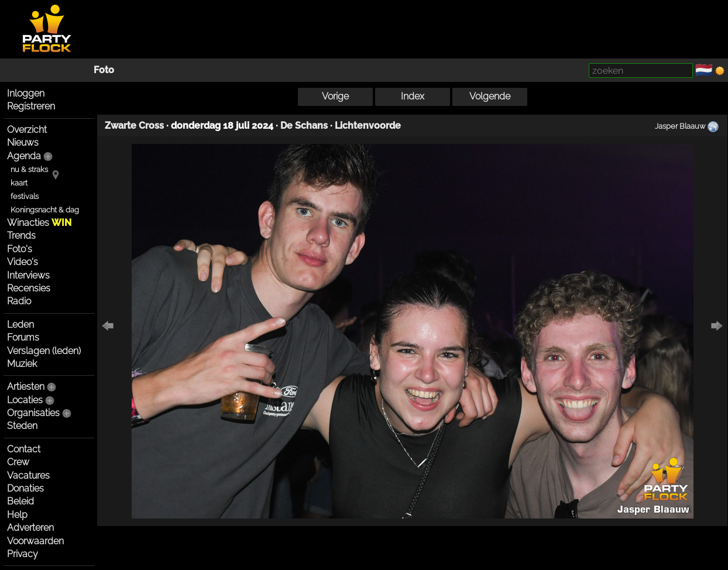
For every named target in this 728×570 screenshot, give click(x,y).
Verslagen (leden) (44, 351)
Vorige (335, 96)
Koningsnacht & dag (45, 210)
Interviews (28, 275)
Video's (23, 262)
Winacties (39, 223)
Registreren (31, 106)
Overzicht (27, 130)
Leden (20, 325)
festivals (25, 196)
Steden (22, 426)
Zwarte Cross (134, 126)
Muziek (22, 364)
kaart (19, 183)
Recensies (29, 288)
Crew (18, 462)
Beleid (20, 501)
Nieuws (23, 142)
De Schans (304, 126)
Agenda (24, 156)
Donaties (25, 488)
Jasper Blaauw (680, 126)
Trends (21, 236)
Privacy (23, 554)
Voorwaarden (35, 541)
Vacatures (28, 475)
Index (413, 96)
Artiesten (26, 387)
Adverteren (30, 528)
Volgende (490, 96)
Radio (19, 301)
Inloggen (26, 93)
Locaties (25, 400)
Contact (24, 449)
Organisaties (33, 413)
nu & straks (29, 169)
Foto (104, 70)
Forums (23, 337)
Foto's (20, 249)
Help (17, 515)
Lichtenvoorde (368, 126)
